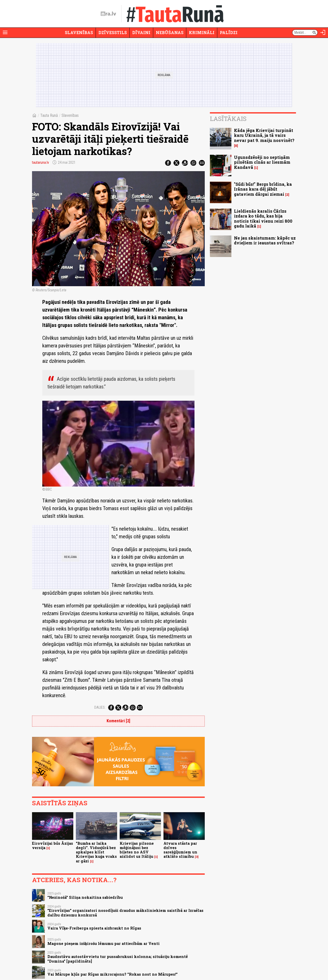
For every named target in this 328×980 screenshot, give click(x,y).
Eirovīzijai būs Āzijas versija (53, 845)
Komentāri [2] (118, 721)
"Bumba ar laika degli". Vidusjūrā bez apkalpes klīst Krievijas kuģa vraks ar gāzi (96, 852)
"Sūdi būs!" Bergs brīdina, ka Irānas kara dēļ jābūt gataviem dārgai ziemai (263, 189)
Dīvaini (141, 32)
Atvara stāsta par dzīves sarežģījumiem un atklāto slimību (180, 850)
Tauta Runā (49, 115)
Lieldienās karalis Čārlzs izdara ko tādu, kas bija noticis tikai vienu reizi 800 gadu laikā (263, 218)
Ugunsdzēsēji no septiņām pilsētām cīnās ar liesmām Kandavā (262, 162)
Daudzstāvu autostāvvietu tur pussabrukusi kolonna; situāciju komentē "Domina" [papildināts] (118, 959)
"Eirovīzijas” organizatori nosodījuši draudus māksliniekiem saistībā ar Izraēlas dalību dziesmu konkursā (125, 913)
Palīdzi (229, 32)
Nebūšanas (170, 32)
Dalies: (100, 707)
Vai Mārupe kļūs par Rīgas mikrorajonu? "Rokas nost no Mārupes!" (112, 974)
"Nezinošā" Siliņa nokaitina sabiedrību (85, 897)
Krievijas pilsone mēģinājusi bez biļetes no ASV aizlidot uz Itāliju (137, 850)
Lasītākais (228, 119)
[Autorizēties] (323, 33)
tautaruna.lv (40, 162)
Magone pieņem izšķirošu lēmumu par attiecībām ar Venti (104, 943)
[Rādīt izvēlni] (5, 33)
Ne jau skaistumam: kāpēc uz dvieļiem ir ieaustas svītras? (265, 240)
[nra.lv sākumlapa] (108, 14)
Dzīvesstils (113, 32)
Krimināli (202, 32)
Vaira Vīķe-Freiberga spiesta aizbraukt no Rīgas (94, 928)
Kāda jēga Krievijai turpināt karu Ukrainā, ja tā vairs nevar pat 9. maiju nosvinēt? (264, 135)
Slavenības (79, 32)
